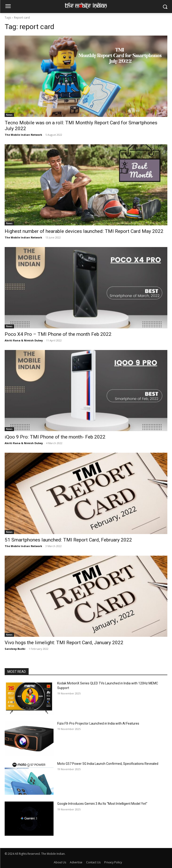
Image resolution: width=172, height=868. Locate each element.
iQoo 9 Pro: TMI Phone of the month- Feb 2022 (55, 437)
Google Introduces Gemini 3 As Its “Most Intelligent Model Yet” (102, 804)
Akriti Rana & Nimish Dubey (24, 340)
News (9, 115)
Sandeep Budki (15, 649)
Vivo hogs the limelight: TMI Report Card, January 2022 (64, 643)
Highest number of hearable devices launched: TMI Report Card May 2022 (84, 231)
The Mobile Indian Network (23, 135)
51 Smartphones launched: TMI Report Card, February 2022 (68, 540)
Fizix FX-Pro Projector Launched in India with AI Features (98, 723)
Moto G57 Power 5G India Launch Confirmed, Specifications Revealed (108, 764)
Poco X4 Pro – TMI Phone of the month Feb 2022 (58, 334)
